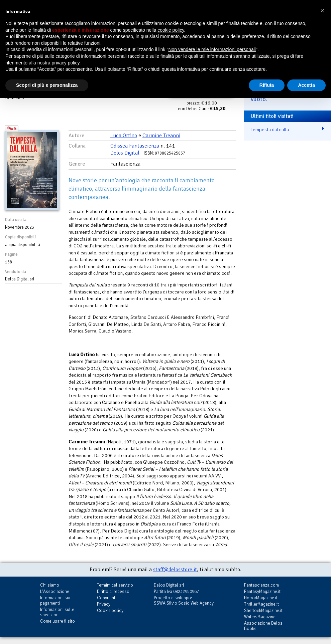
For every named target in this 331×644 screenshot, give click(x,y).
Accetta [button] (306, 85)
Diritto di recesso (113, 591)
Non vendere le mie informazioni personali (212, 49)
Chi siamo (50, 585)
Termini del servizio (115, 585)
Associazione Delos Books (263, 626)
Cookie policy (110, 610)
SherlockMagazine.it (263, 610)
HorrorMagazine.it (261, 598)
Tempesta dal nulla (270, 130)
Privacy (104, 604)
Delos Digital (125, 153)
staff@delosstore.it (175, 570)
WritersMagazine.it (261, 617)
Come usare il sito (58, 621)
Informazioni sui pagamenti (55, 600)
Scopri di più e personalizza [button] (47, 85)
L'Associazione (55, 591)
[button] (322, 11)
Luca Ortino (124, 136)
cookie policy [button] (171, 30)
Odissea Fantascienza (135, 146)
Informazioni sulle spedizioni (57, 612)
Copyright (106, 598)
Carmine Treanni (161, 136)
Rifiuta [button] (267, 85)
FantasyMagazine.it (262, 591)
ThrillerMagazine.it (261, 604)
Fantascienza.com (261, 585)
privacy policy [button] (66, 63)
